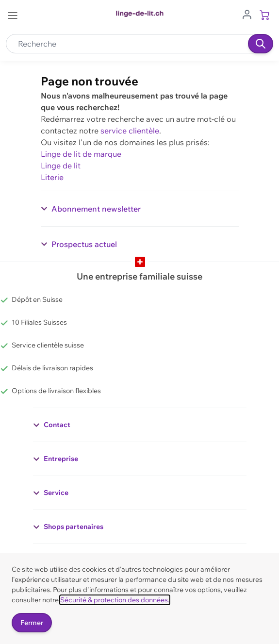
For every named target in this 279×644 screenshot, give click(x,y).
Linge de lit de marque (81, 154)
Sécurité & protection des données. (115, 600)
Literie (52, 177)
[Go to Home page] (139, 14)
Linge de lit (61, 165)
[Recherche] (261, 44)
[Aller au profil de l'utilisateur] (247, 14)
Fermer (32, 623)
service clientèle (130, 131)
